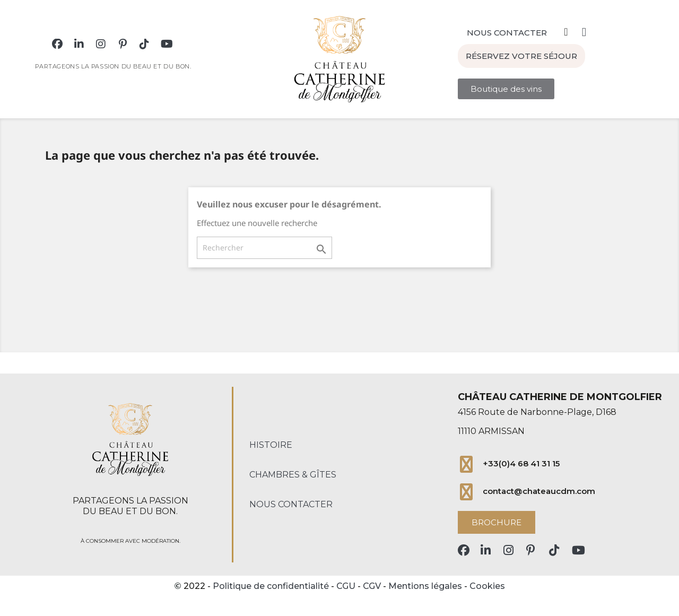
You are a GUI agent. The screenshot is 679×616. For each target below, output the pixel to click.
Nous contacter (291, 504)
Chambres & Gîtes (293, 475)
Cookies (487, 586)
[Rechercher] (264, 248)
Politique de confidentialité (271, 586)
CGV (372, 586)
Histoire (271, 445)
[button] (507, 28)
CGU (346, 586)
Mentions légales (425, 586)
